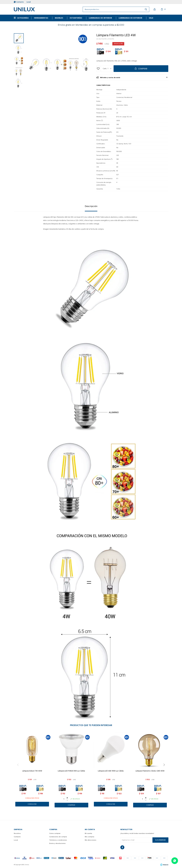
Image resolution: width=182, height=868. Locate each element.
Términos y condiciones (58, 840)
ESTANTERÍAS (76, 18)
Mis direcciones (91, 840)
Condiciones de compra (58, 837)
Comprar (143, 69)
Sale (151, 18)
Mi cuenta (88, 833)
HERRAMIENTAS (41, 18)
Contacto (20, 2)
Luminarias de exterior (130, 18)
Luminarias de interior (100, 18)
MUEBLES (59, 18)
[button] (84, 64)
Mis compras (90, 837)
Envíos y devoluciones (57, 843)
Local (29, 2)
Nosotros (17, 833)
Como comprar (55, 833)
